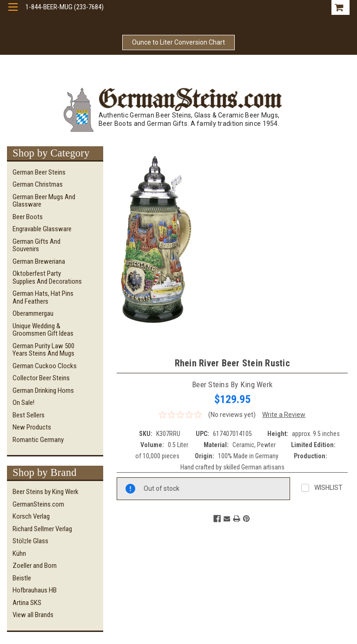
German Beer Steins (39, 172)
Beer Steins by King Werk (46, 492)
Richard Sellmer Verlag (42, 529)
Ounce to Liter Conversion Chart (178, 42)
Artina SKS (27, 603)
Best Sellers (29, 415)
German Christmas (38, 184)
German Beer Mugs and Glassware (44, 201)
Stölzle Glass (30, 541)
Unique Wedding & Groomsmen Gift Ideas (43, 330)
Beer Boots (28, 217)
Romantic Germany (38, 440)
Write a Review (284, 415)
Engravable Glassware (42, 229)
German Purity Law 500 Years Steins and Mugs (43, 350)
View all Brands (33, 615)
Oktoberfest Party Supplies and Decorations (47, 277)
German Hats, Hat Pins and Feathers (43, 297)
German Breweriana (39, 261)
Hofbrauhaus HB (35, 590)
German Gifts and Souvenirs (36, 245)
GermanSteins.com (38, 504)
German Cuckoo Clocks (45, 366)
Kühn (19, 553)
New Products (32, 427)
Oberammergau (33, 313)
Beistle (22, 578)
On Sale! (23, 403)
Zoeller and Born (35, 566)
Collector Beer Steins (41, 378)
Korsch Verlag (31, 516)
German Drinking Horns (43, 390)
